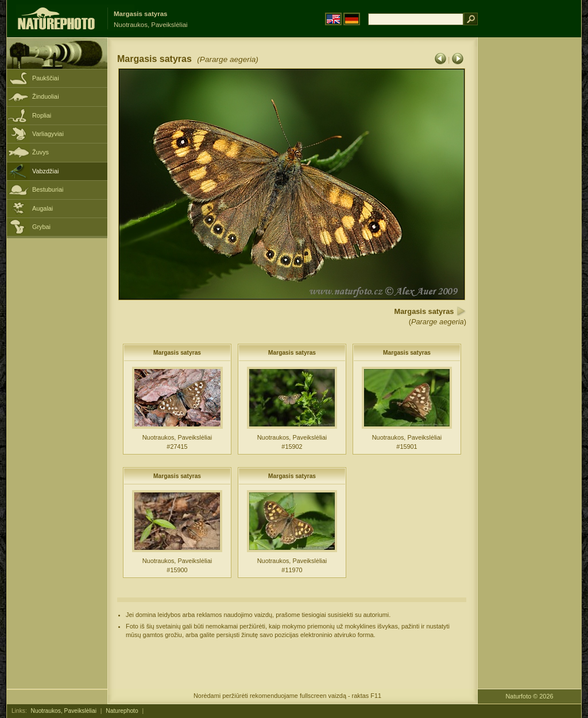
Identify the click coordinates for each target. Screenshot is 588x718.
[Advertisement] (529, 221)
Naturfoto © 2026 (530, 696)
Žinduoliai (46, 96)
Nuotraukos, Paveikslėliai (64, 711)
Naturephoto (122, 711)
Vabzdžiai (45, 171)
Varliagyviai (48, 134)
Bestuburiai (48, 189)
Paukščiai (46, 78)
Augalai (42, 208)
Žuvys (40, 152)
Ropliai (42, 115)
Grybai (41, 227)
